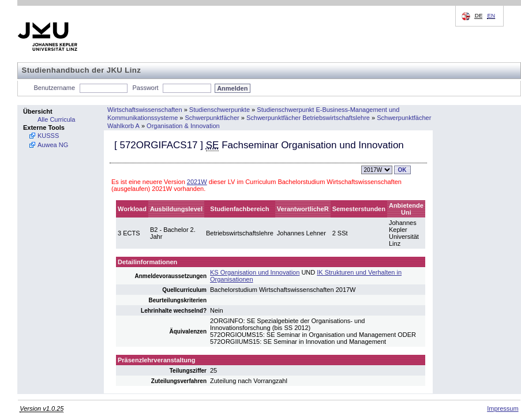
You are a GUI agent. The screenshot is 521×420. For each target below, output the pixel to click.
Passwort (145, 88)
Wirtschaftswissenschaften (145, 110)
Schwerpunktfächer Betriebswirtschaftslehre (308, 118)
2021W (197, 182)
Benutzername (55, 88)
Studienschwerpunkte (220, 110)
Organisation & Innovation (183, 126)
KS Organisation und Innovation (255, 272)
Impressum (503, 408)
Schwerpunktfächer (212, 118)
